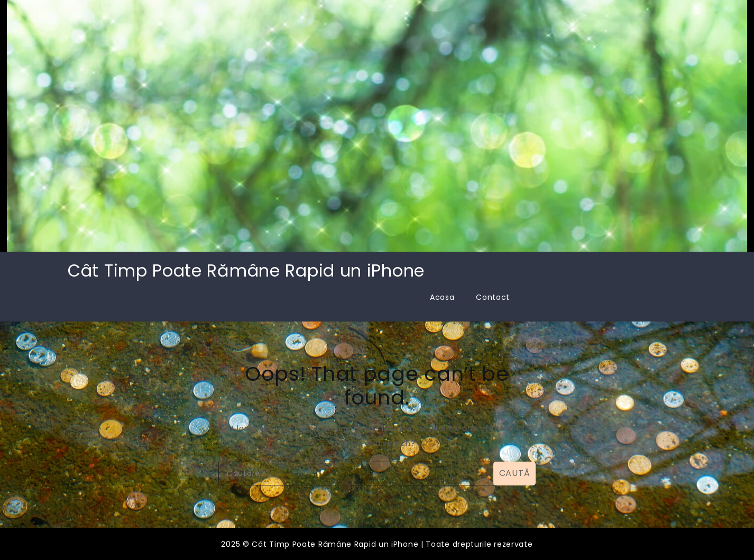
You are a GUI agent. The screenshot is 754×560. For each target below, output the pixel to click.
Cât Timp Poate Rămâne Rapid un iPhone (246, 270)
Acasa (442, 297)
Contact (493, 297)
